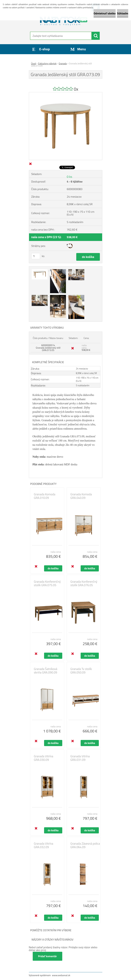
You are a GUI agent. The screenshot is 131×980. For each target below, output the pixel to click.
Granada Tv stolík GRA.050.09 (81, 671)
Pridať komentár (48, 956)
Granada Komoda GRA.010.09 (45, 496)
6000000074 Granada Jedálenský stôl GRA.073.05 (48, 348)
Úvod (34, 63)
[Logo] (63, 20)
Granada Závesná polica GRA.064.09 (85, 845)
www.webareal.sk (61, 975)
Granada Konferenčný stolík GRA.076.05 (84, 583)
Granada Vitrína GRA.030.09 (44, 758)
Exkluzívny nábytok (47, 63)
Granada (63, 63)
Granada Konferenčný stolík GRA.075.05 (47, 583)
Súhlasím (123, 13)
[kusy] (36, 256)
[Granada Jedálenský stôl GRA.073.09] (66, 94)
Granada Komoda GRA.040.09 (81, 496)
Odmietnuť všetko (105, 13)
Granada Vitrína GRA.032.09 (44, 845)
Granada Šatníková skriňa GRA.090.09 (46, 671)
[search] (96, 36)
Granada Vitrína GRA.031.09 (80, 758)
